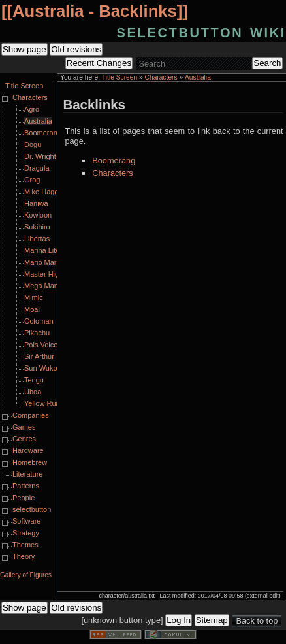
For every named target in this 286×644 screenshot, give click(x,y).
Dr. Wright (40, 156)
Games (24, 427)
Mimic (34, 297)
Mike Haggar (44, 192)
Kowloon (38, 215)
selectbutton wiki (201, 31)
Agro (32, 109)
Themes (25, 545)
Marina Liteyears (51, 250)
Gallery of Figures (26, 575)
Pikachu (37, 333)
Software (26, 521)
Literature (27, 474)
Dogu (33, 144)
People (24, 498)
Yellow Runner (47, 403)
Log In (179, 620)
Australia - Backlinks (95, 11)
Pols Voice (41, 345)
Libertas (37, 239)
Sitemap (212, 620)
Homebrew (30, 462)
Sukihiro (37, 227)
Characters (161, 77)
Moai (32, 309)
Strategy (26, 533)
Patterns (26, 486)
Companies (31, 415)
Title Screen (119, 77)
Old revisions (76, 49)
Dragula (37, 168)
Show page (24, 49)
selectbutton (32, 509)
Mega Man (41, 286)
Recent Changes (99, 63)
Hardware (28, 450)
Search (267, 63)
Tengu (34, 380)
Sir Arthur (39, 356)
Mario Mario (43, 262)
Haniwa (36, 203)
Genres (24, 439)
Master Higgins (48, 274)
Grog (32, 180)
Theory (24, 556)
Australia (198, 77)
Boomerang (114, 161)
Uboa (33, 392)
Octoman (39, 321)
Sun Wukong (45, 368)
